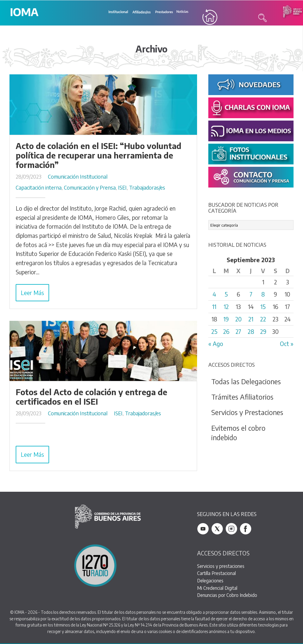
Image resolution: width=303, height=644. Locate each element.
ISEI (122, 188)
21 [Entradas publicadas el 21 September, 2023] (251, 319)
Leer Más (32, 293)
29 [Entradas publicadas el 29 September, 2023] (263, 332)
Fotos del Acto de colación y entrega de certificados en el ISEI (91, 397)
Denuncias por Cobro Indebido (227, 596)
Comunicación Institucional (78, 177)
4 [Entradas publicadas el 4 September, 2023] (214, 295)
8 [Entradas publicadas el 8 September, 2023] (263, 295)
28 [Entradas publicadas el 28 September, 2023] (251, 332)
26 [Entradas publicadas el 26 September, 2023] (226, 332)
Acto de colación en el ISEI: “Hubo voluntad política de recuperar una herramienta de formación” (99, 156)
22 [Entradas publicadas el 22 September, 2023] (263, 319)
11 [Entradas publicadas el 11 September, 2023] (214, 307)
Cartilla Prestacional (216, 574)
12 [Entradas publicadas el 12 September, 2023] (226, 307)
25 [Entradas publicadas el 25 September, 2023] (214, 332)
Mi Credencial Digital (217, 588)
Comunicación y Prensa (90, 188)
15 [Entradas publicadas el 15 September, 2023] (263, 307)
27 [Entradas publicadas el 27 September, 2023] (238, 332)
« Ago (216, 344)
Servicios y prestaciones (221, 566)
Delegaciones (210, 581)
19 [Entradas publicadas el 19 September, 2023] (226, 319)
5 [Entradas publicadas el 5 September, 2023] (226, 295)
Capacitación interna (39, 188)
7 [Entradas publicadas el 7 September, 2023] (251, 295)
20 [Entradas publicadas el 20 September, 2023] (238, 319)
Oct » (287, 344)
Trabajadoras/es (147, 188)
